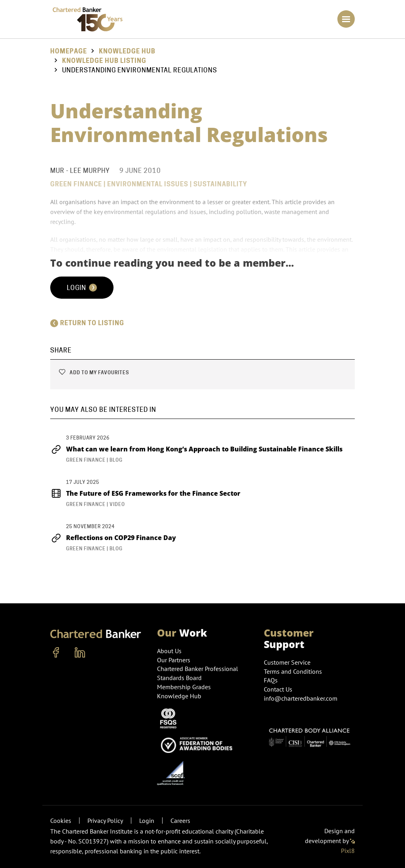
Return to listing (87, 323)
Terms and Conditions (293, 671)
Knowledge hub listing (104, 61)
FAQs (271, 680)
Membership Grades (184, 687)
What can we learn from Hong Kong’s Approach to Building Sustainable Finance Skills (196, 449)
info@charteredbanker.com (301, 698)
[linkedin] (80, 653)
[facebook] (56, 653)
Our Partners (174, 660)
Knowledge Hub (127, 51)
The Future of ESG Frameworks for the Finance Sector (145, 493)
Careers (180, 821)
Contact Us (278, 689)
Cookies (61, 821)
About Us (169, 651)
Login (82, 288)
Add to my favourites (94, 372)
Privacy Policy (105, 821)
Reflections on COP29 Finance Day (113, 538)
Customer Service (287, 662)
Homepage (69, 51)
